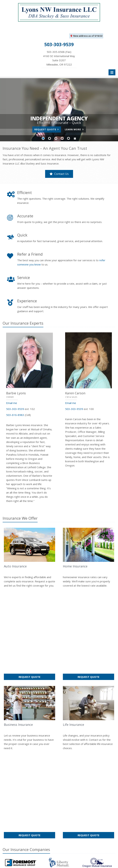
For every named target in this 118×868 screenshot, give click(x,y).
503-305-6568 (77, 812)
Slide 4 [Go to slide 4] (62, 138)
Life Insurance (73, 640)
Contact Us (59, 174)
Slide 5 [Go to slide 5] (68, 138)
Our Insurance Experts (23, 323)
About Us (29, 793)
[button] (75, 139)
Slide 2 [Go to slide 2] (50, 138)
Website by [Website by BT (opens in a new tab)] (46, 863)
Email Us (73, 818)
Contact (29, 766)
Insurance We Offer (20, 518)
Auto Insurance (15, 566)
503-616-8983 (15, 415)
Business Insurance (18, 640)
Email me (12, 403)
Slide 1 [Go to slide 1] (43, 138)
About (17, 766)
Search (89, 859)
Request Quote (47, 129)
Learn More (74, 129)
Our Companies (26, 679)
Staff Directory (29, 833)
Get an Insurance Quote (29, 817)
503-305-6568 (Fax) (59, 58)
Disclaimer (9, 863)
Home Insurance (75, 566)
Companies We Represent (29, 825)
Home (6, 766)
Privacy (101, 859)
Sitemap (42, 766)
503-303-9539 (15, 409)
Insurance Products (29, 809)
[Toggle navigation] (112, 72)
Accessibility (26, 863)
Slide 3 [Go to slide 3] (56, 138)
